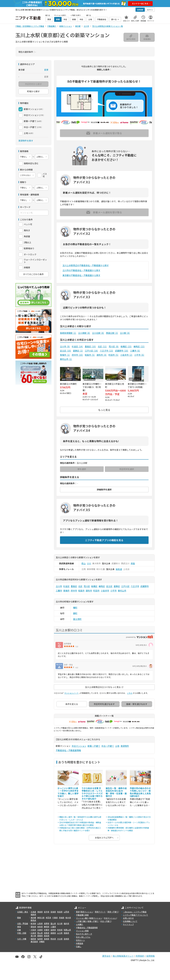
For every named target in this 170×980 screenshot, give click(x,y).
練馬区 (139, 346)
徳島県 (66, 933)
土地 (117, 746)
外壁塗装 (80, 943)
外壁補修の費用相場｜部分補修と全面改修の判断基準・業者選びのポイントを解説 (128, 829)
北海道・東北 (23, 912)
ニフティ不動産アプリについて (135, 915)
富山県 (53, 923)
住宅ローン (80, 940)
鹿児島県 (34, 941)
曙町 (75, 608)
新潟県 (33, 923)
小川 (89, 563)
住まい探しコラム (83, 937)
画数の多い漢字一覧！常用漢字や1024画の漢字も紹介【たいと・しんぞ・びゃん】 (80, 818)
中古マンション (79, 746)
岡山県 (40, 933)
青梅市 (65, 355)
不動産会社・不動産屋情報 (68, 750)
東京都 (33, 918)
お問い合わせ (128, 918)
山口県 (60, 933)
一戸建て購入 (81, 921)
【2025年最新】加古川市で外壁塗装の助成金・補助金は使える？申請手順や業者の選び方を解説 (80, 824)
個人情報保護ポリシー (123, 956)
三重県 (53, 927)
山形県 (66, 912)
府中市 (77, 355)
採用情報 (150, 956)
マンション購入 (82, 918)
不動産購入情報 (82, 915)
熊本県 (53, 939)
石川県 (60, 923)
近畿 (19, 930)
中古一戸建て (108, 746)
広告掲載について (130, 921)
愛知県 (33, 927)
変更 (46, 70)
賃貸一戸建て (113, 912)
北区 (102, 346)
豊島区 (90, 346)
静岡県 (47, 927)
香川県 (33, 936)
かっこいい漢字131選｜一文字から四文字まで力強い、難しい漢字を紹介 (68, 792)
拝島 (133, 563)
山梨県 (40, 923)
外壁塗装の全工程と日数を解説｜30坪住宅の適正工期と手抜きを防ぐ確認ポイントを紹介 (80, 829)
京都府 (47, 930)
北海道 (33, 912)
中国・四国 (22, 933)
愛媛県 (40, 936)
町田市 (114, 355)
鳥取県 (47, 933)
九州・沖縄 (22, 939)
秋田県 (60, 912)
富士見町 (77, 619)
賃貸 (78, 912)
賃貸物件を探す (26, 141)
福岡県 (33, 939)
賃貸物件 (125, 746)
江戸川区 (91, 351)
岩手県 (47, 912)
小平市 (139, 355)
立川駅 (125, 333)
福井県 (66, 923)
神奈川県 (41, 918)
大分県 (60, 939)
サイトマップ (128, 924)
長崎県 (47, 939)
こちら (130, 693)
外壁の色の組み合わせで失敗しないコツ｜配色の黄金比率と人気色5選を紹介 (140, 792)
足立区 (66, 351)
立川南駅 (84, 333)
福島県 (33, 914)
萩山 (84, 563)
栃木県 (68, 918)
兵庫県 (40, 930)
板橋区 (126, 346)
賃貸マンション (87, 912)
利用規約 (140, 956)
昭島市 (90, 355)
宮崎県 (66, 939)
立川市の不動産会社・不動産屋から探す (81, 270)
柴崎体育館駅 (68, 333)
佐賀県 (40, 939)
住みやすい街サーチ (84, 934)
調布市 (102, 355)
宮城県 (53, 912)
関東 (19, 918)
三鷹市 (135, 351)
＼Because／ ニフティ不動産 (135, 912)
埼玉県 (48, 918)
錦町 (75, 613)
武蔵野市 (122, 351)
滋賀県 (53, 930)
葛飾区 (78, 351)
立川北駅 (98, 333)
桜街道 (119, 569)
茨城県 (62, 918)
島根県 (53, 933)
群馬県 (33, 920)
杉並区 (77, 346)
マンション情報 (82, 931)
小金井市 (126, 355)
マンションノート (71, 693)
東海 (19, 927)
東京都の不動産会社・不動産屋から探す (81, 275)
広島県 (33, 933)
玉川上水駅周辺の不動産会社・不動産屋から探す (86, 265)
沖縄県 (42, 941)
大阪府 (33, 930)
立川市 (65, 346)
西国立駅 (112, 333)
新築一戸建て (94, 746)
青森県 (40, 912)
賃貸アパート (100, 912)
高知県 (47, 936)
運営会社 (106, 956)
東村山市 (66, 359)
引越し (79, 946)
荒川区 (114, 346)
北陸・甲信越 (23, 923)
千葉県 (55, 918)
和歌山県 (67, 930)
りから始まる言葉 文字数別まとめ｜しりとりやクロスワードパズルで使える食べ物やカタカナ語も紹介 (92, 793)
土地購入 (80, 924)
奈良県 (60, 930)
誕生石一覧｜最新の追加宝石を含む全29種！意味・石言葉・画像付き (116, 792)
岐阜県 (40, 927)
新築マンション (96, 918)
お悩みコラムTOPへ (104, 838)
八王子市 (107, 351)
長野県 (47, 923)
